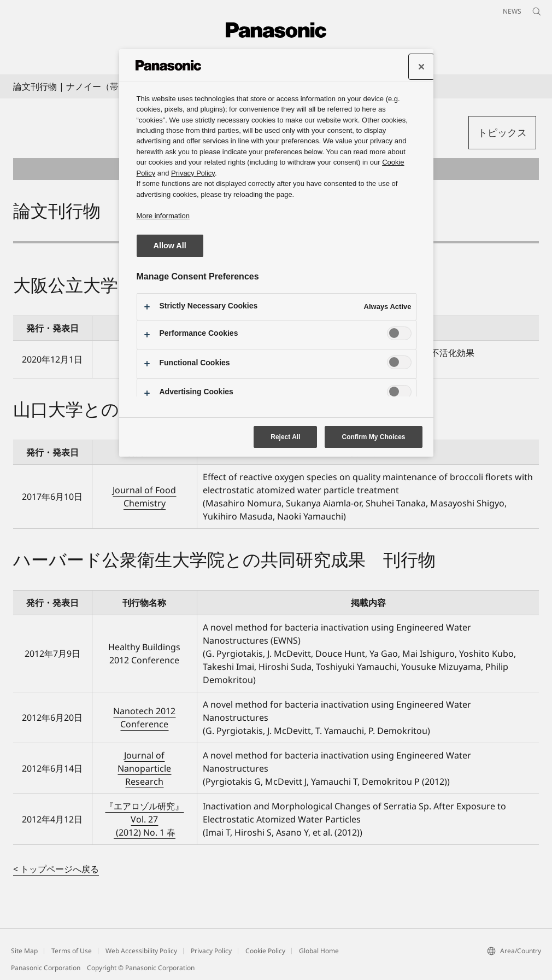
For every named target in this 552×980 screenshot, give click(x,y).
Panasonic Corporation (46, 968)
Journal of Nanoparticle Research (144, 768)
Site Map (24, 951)
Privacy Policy (211, 951)
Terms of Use (72, 951)
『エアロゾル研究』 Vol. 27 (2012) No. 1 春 (144, 819)
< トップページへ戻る (56, 869)
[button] (502, 133)
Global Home (319, 951)
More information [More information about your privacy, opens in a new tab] (163, 216)
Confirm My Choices (373, 437)
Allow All (170, 246)
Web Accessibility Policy (141, 951)
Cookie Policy (265, 951)
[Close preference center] (421, 67)
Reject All (285, 437)
